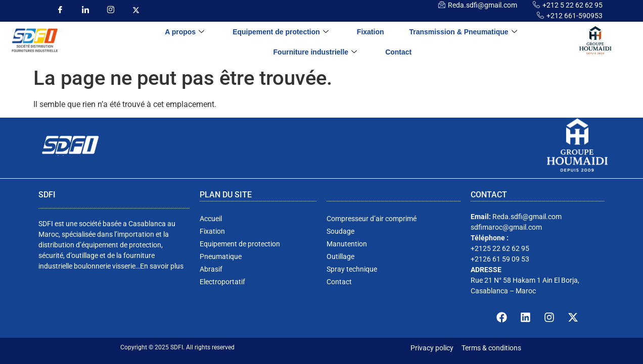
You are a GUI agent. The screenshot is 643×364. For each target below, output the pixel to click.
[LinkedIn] (85, 10)
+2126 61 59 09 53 (500, 259)
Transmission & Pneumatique (463, 32)
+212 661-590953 (575, 16)
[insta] (110, 10)
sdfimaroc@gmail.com (506, 227)
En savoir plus (162, 266)
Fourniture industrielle (315, 52)
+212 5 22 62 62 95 (572, 5)
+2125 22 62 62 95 (500, 248)
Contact (398, 52)
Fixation (371, 32)
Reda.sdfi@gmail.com (483, 5)
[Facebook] (60, 10)
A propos (185, 32)
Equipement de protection (281, 32)
